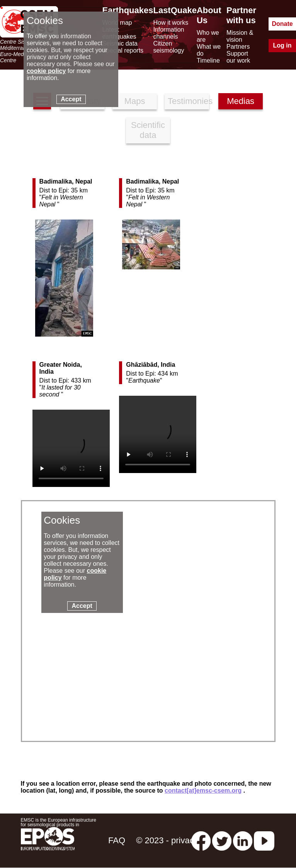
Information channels (168, 33)
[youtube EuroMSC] (264, 840)
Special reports (123, 50)
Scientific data (148, 130)
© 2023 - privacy (167, 840)
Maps (135, 101)
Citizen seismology (168, 47)
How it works (171, 23)
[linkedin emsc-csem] (243, 840)
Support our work (238, 57)
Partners (238, 47)
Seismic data (120, 43)
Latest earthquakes (119, 33)
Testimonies (188, 101)
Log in (282, 45)
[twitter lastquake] (222, 840)
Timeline (208, 60)
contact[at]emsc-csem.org (203, 791)
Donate (282, 24)
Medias (241, 101)
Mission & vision (240, 36)
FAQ (117, 840)
